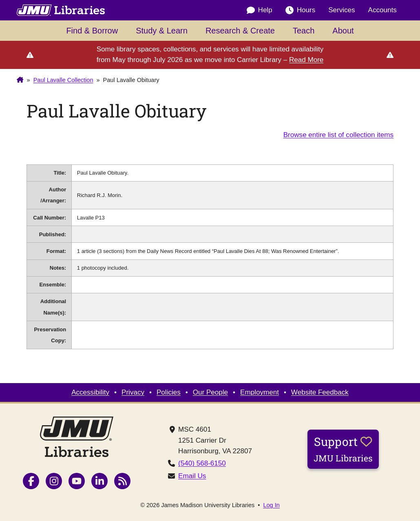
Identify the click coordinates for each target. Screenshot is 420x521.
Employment (260, 392)
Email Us (192, 476)
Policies (169, 392)
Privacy (133, 392)
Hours (301, 10)
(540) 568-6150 (202, 463)
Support (343, 449)
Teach (304, 31)
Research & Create (240, 31)
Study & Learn (162, 31)
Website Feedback (320, 392)
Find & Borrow (92, 31)
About (343, 31)
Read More (306, 60)
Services (342, 10)
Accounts (382, 10)
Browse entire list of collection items (338, 135)
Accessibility (90, 392)
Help (260, 10)
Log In (271, 505)
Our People (210, 392)
